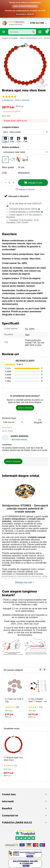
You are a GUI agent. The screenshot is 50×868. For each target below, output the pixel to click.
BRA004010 (24, 173)
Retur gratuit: (8, 167)
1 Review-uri (8, 100)
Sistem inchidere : (11, 147)
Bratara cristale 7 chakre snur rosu (13, 700)
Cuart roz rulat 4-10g (36, 700)
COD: (5, 173)
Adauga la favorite (25, 189)
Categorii (4, 32)
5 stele (8, 368)
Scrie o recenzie (22, 100)
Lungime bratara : (11, 127)
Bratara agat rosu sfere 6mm (13, 759)
